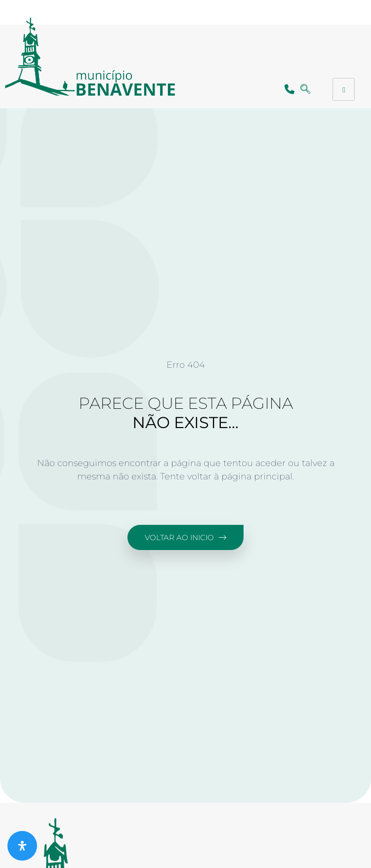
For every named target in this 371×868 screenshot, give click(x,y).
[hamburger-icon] (344, 89)
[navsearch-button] (306, 90)
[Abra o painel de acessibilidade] (22, 846)
